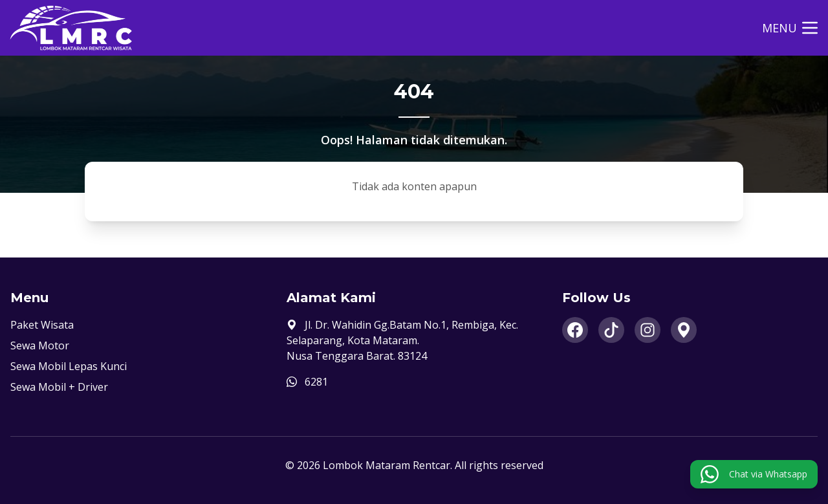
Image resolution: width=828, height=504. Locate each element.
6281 (316, 382)
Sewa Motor (40, 345)
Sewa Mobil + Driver (59, 387)
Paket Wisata (42, 325)
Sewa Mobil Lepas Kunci (69, 366)
